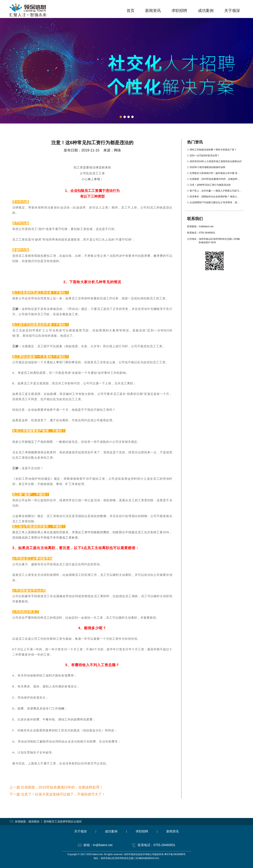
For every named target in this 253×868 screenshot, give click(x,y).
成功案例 (206, 11)
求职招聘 (179, 11)
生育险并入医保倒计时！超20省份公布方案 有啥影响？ (218, 173)
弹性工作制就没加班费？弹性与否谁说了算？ (213, 150)
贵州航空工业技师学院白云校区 (63, 821)
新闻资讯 (153, 11)
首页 (131, 11)
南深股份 (34, 821)
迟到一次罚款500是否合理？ (205, 156)
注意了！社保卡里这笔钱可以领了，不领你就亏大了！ (63, 794)
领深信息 (28, 10)
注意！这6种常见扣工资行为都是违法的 (210, 185)
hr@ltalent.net (206, 226)
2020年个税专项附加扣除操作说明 (208, 167)
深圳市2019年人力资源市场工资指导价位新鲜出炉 (216, 161)
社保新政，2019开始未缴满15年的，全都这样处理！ (62, 787)
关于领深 (232, 11)
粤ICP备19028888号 (175, 854)
